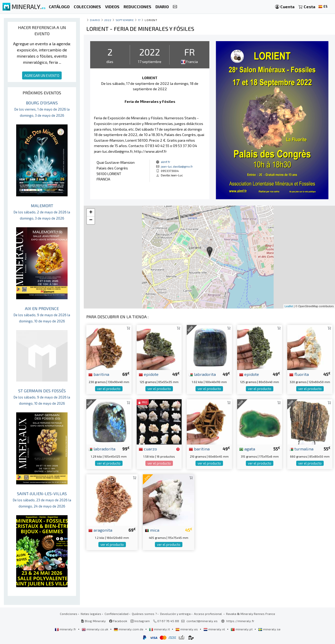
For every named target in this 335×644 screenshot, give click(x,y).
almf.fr (166, 162)
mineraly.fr (66, 629)
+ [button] (91, 213)
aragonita (100, 530)
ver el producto (109, 389)
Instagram (140, 621)
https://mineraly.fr (240, 621)
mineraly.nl (215, 629)
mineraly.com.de (129, 629)
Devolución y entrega (175, 614)
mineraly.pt (242, 629)
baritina (99, 374)
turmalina (301, 449)
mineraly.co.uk (95, 629)
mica (152, 530)
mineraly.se (269, 629)
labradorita (202, 374)
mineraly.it (160, 629)
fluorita (299, 374)
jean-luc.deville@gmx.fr (177, 166)
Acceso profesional (208, 614)
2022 (108, 20)
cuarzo (148, 449)
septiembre (125, 20)
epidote (149, 374)
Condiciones (69, 614)
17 (139, 20)
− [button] (91, 220)
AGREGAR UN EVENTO (42, 75)
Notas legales (91, 614)
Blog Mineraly (93, 621)
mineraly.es (187, 629)
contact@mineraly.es (202, 621)
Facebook (118, 621)
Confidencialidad (117, 614)
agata (247, 449)
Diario (95, 20)
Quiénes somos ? (144, 614)
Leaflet (289, 306)
